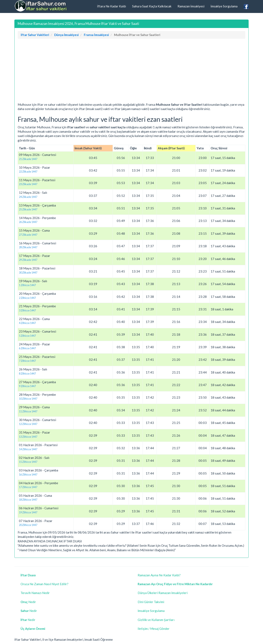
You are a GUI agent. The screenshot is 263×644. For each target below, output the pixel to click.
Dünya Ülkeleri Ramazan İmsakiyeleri (163, 593)
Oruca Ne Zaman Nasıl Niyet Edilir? (44, 584)
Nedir (28, 602)
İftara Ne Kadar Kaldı (111, 6)
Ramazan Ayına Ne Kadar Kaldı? (159, 575)
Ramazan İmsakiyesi (191, 6)
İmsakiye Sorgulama (224, 6)
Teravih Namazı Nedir (35, 593)
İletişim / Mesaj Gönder (154, 629)
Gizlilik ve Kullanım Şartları (156, 620)
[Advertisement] (131, 72)
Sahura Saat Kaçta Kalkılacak (152, 6)
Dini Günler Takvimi (151, 602)
